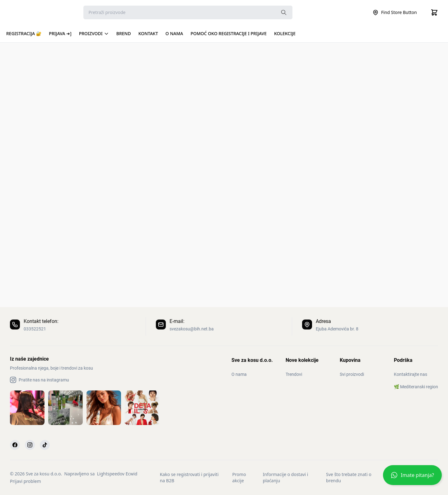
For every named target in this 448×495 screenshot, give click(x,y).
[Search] (188, 12)
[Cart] (434, 12)
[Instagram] (30, 445)
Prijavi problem (25, 481)
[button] (412, 478)
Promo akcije (239, 477)
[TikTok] (45, 445)
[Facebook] (15, 445)
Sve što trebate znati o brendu (349, 477)
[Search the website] (284, 12)
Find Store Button (395, 12)
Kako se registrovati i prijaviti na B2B (189, 477)
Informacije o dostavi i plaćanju (286, 477)
